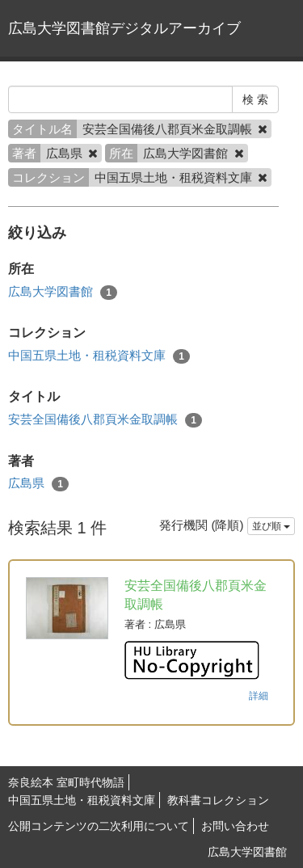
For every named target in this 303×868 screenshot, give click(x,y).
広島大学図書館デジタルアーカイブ (124, 28)
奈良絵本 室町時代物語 (66, 782)
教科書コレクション (218, 800)
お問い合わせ (235, 826)
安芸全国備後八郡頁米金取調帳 (105, 420)
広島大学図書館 (63, 292)
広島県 (38, 484)
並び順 (271, 526)
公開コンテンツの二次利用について (99, 826)
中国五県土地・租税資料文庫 (99, 356)
